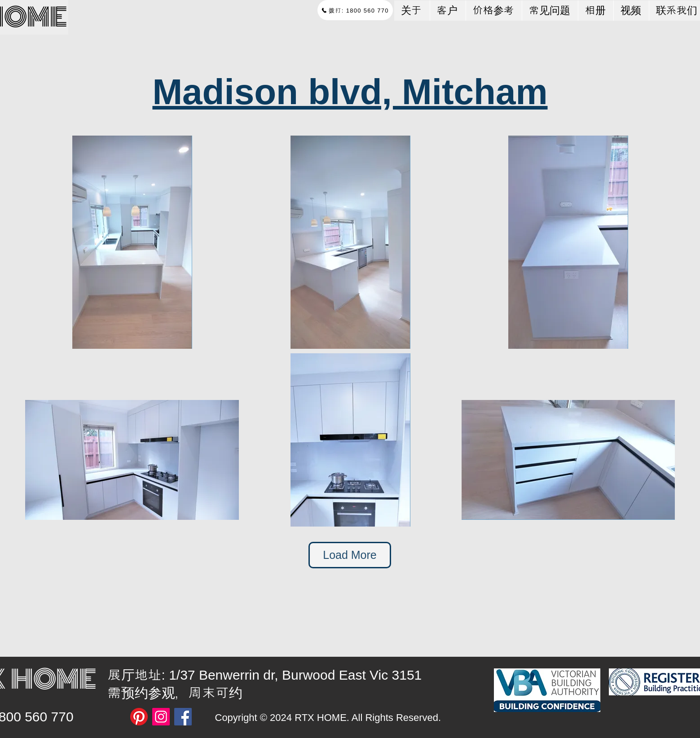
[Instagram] (161, 717)
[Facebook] (183, 717)
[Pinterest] (139, 717)
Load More (350, 555)
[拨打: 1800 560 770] (355, 10)
